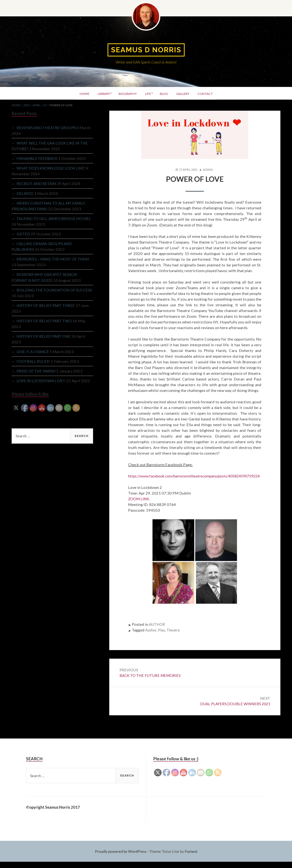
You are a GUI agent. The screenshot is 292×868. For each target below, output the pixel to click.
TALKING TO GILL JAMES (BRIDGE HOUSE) (55, 218)
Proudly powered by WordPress (120, 858)
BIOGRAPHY (126, 93)
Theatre (174, 635)
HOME (80, 93)
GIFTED (24, 234)
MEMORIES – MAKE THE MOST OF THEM (54, 259)
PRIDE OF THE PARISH (37, 371)
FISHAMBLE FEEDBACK (38, 158)
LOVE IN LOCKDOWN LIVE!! (42, 380)
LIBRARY (101, 93)
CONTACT (209, 93)
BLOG (165, 93)
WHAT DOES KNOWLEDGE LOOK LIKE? (52, 168)
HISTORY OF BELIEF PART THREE (46, 305)
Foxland (193, 858)
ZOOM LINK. (139, 504)
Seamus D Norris (146, 50)
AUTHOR (157, 630)
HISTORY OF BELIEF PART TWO (45, 320)
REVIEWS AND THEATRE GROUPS (47, 128)
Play (162, 635)
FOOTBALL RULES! (34, 361)
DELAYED (25, 193)
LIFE (148, 93)
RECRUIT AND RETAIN (37, 183)
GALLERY (185, 93)
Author (151, 635)
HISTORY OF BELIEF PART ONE (44, 336)
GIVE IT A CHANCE (34, 351)
